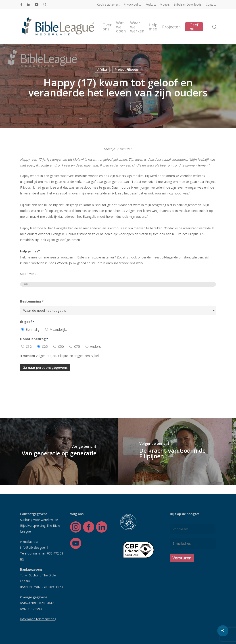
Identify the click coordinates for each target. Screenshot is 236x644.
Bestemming (32, 301)
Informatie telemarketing (38, 619)
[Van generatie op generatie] (59, 451)
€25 (45, 346)
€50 (61, 346)
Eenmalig (33, 329)
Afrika (102, 69)
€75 (77, 346)
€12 (29, 346)
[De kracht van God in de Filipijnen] (177, 451)
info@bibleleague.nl (34, 547)
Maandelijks (58, 329)
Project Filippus (127, 69)
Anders (95, 346)
